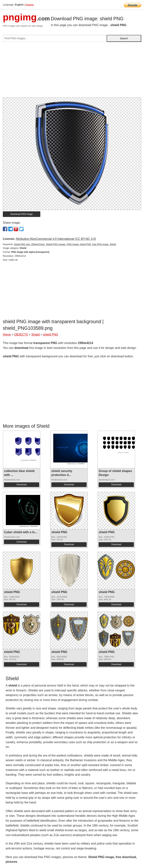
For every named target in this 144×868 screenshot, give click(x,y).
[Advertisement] (72, 71)
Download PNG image (22, 214)
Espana (30, 5)
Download (21, 485)
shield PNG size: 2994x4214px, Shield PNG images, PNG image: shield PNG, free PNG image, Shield (65, 244)
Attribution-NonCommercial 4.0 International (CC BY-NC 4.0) (56, 239)
